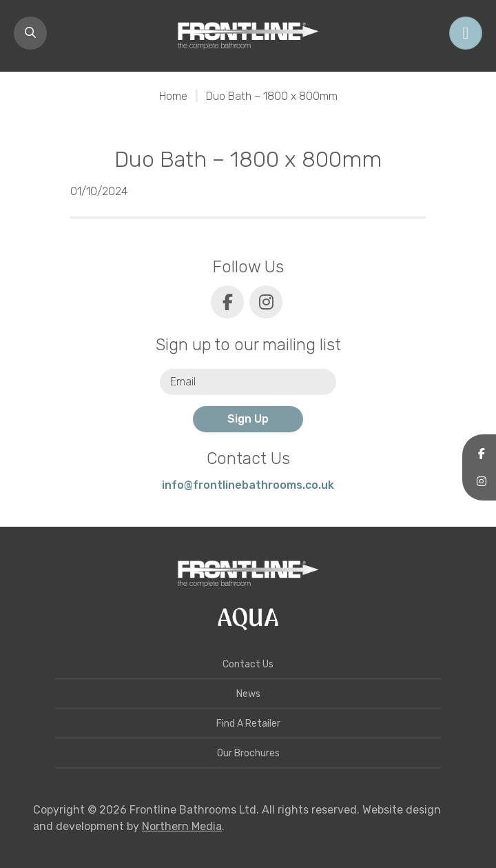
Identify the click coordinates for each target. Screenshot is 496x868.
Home (173, 96)
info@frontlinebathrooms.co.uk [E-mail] (248, 485)
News (248, 694)
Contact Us (248, 664)
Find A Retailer (248, 724)
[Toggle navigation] (466, 33)
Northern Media (182, 826)
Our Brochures (248, 753)
